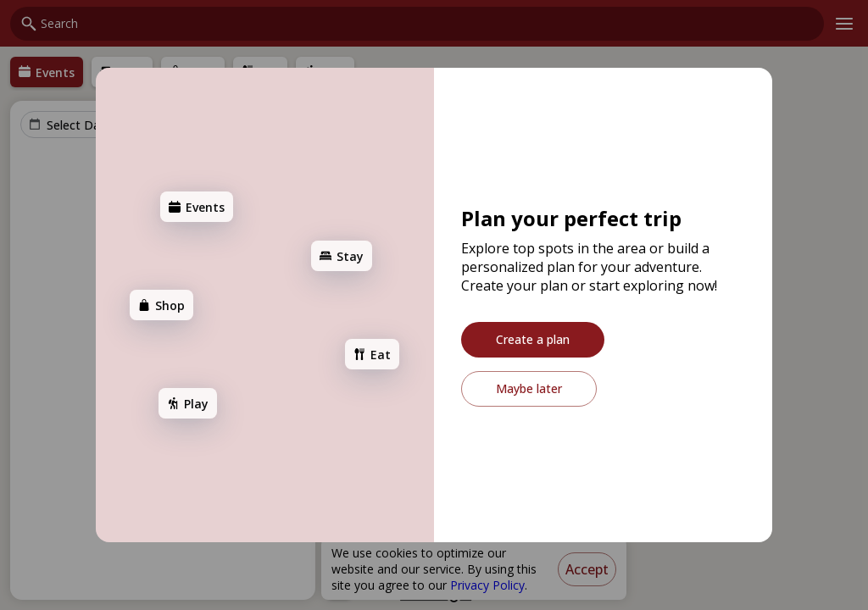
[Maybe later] (529, 389)
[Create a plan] (533, 340)
